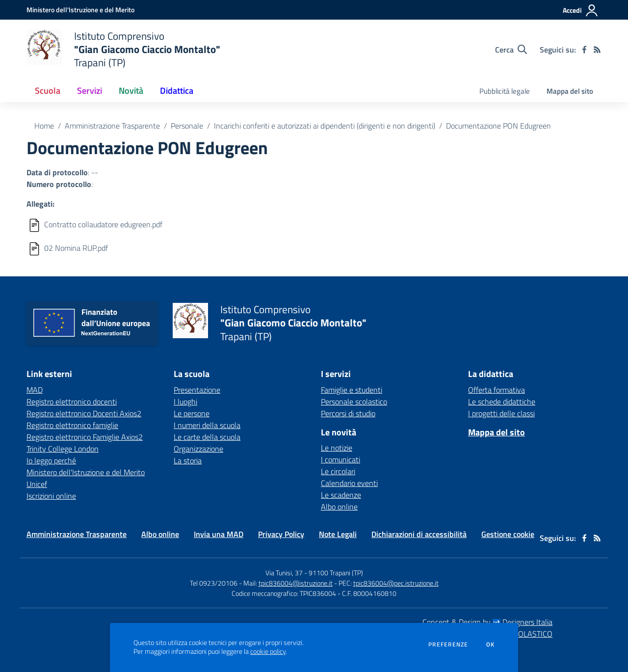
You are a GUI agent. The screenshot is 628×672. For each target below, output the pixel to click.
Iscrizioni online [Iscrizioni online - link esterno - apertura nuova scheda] (51, 496)
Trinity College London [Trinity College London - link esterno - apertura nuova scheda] (63, 449)
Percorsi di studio (348, 413)
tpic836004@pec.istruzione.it (396, 583)
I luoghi (185, 402)
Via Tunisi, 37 (284, 573)
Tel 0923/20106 (214, 583)
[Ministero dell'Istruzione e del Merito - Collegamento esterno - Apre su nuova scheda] (80, 10)
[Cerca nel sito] (511, 50)
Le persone (192, 413)
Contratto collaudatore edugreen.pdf (103, 224)
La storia (188, 460)
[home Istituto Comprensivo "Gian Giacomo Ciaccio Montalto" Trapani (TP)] (123, 49)
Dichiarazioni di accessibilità (419, 534)
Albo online (339, 507)
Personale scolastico (354, 402)
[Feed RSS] (597, 50)
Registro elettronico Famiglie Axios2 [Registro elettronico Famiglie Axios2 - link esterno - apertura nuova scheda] (85, 437)
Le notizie (337, 448)
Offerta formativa (497, 390)
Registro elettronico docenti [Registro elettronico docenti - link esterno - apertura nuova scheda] (72, 402)
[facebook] (584, 50)
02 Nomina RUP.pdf (76, 248)
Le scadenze (341, 495)
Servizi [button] (90, 91)
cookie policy (268, 651)
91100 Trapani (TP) (336, 573)
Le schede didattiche (502, 402)
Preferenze (448, 645)
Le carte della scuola (207, 437)
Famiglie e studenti (352, 390)
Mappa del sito (570, 91)
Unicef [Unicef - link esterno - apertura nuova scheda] (37, 484)
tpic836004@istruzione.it (296, 583)
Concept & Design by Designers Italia (487, 622)
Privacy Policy (281, 534)
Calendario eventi (349, 483)
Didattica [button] (177, 91)
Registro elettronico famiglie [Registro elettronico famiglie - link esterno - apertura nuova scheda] (72, 425)
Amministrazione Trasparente (112, 126)
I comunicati (340, 459)
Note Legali (338, 534)
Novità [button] (131, 91)
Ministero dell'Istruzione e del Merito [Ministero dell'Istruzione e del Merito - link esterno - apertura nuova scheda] (86, 472)
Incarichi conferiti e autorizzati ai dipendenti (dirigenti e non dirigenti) (325, 126)
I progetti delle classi (501, 413)
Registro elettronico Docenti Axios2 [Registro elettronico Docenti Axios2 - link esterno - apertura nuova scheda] (84, 413)
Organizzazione (198, 449)
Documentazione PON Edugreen (498, 126)
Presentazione (197, 390)
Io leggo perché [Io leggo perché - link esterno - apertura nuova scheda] (51, 460)
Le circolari (338, 471)
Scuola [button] (48, 91)
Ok (491, 645)
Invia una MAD (219, 534)
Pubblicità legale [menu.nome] (505, 91)
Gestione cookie (508, 534)
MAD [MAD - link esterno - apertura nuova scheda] (35, 390)
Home (44, 126)
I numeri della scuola (207, 425)
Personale (187, 126)
